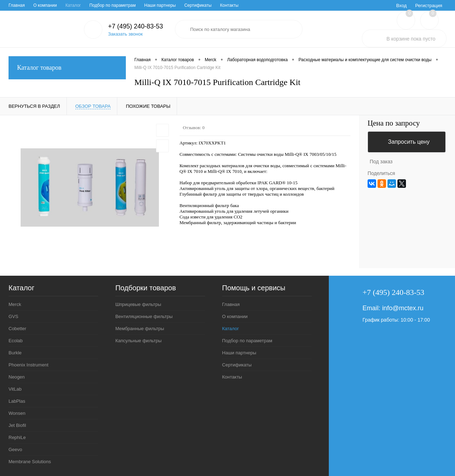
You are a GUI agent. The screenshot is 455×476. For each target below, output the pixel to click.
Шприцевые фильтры (138, 304)
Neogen (17, 377)
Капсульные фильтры (138, 341)
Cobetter (17, 329)
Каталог (73, 5)
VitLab (15, 389)
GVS (13, 316)
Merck (15, 304)
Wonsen (17, 413)
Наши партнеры (160, 5)
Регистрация (429, 6)
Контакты (229, 5)
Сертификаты (198, 5)
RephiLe (17, 437)
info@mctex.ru (403, 308)
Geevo (15, 449)
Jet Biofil (17, 425)
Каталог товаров (67, 68)
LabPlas (17, 401)
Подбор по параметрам (113, 5)
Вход (402, 6)
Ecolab (16, 341)
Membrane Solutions (30, 462)
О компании (45, 5)
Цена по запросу (394, 123)
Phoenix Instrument (28, 365)
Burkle (15, 353)
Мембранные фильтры (140, 329)
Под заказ (381, 162)
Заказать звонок (125, 34)
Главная (17, 5)
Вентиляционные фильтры (144, 316)
